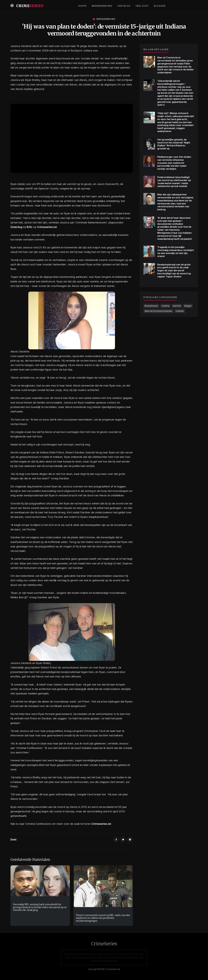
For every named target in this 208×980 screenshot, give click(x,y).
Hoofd (82, 6)
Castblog (124, 6)
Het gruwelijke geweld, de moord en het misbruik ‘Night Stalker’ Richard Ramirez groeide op (174, 144)
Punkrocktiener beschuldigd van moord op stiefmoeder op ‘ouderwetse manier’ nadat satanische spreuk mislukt (174, 182)
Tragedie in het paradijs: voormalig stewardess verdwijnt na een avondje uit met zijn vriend (175, 252)
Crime (27, 6)
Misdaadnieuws (102, 6)
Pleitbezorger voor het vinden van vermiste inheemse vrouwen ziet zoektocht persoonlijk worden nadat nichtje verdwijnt (174, 163)
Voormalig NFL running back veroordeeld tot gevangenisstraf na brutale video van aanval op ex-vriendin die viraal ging (40, 907)
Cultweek (180, 311)
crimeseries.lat (113, 969)
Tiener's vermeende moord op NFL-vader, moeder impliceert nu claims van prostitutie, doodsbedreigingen (103, 918)
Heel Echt (142, 6)
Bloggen (160, 6)
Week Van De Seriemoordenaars (158, 311)
